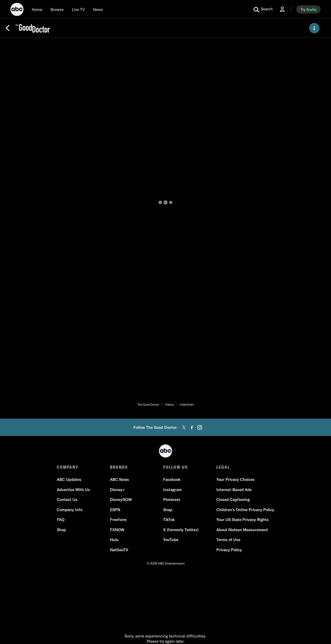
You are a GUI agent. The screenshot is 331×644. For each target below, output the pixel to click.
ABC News (119, 479)
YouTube (171, 540)
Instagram (172, 490)
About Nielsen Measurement (242, 530)
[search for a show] (263, 9)
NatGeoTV (119, 550)
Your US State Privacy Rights (243, 520)
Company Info (70, 510)
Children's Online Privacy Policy (245, 510)
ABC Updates (69, 479)
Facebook (172, 479)
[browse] (57, 9)
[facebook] (192, 428)
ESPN (115, 510)
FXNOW (117, 530)
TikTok (169, 520)
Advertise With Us (73, 490)
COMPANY (68, 467)
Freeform (118, 520)
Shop (61, 530)
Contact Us (67, 500)
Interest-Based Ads (234, 490)
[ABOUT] (314, 28)
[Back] (8, 28)
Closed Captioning (233, 500)
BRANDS (119, 467)
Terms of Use (228, 540)
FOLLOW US (176, 467)
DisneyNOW (121, 500)
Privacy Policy (229, 550)
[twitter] (184, 428)
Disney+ (117, 490)
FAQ (61, 520)
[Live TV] (78, 9)
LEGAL (223, 467)
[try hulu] (308, 9)
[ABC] (17, 10)
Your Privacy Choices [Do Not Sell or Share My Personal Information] (235, 479)
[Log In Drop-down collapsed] (282, 9)
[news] (98, 9)
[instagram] (200, 428)
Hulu (114, 540)
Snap (168, 510)
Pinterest (172, 500)
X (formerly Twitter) (181, 530)
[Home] (37, 9)
